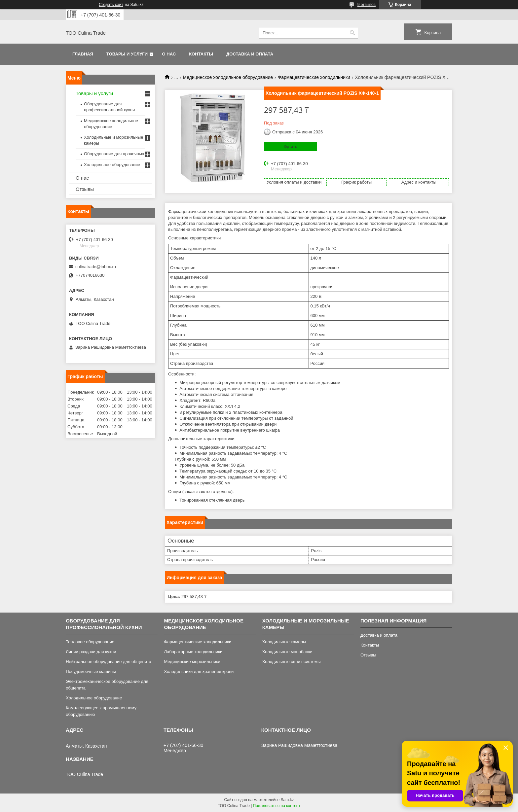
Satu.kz (287, 800)
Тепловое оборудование (90, 642)
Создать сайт (111, 5)
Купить (290, 147)
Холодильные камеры (284, 642)
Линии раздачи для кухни (91, 652)
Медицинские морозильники (192, 662)
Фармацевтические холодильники (314, 77)
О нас (169, 54)
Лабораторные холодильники (193, 652)
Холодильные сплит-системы (292, 662)
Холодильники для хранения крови (199, 671)
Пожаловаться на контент (277, 806)
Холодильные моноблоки (287, 652)
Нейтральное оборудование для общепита (109, 662)
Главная (83, 54)
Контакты (201, 54)
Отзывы (85, 189)
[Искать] (352, 33)
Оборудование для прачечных (114, 154)
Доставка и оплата (250, 54)
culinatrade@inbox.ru (96, 267)
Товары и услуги (127, 54)
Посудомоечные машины (91, 671)
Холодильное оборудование (112, 165)
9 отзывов (367, 5)
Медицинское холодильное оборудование (228, 77)
